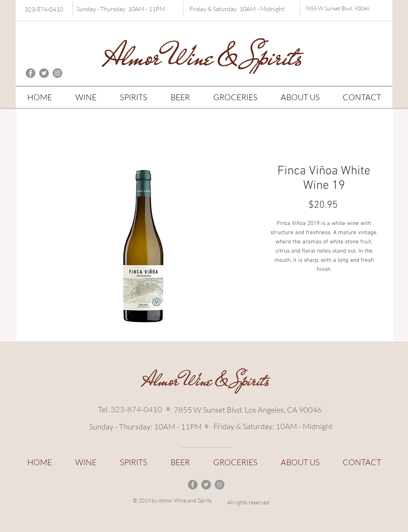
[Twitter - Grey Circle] (44, 73)
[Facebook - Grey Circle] (31, 73)
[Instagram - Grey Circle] (57, 73)
